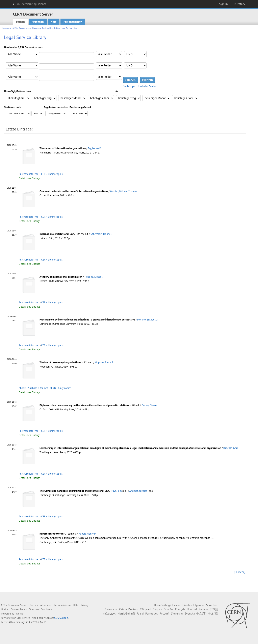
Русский (164, 614)
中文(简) (201, 614)
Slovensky (177, 614)
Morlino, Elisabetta (147, 320)
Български (111, 609)
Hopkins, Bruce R (104, 362)
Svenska (190, 614)
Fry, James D (95, 148)
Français (180, 609)
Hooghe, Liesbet (93, 277)
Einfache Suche (147, 86)
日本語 (214, 609)
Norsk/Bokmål (126, 614)
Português (152, 614)
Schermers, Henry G (101, 234)
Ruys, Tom (116, 491)
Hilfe (54, 22)
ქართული (110, 614)
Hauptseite (7, 28)
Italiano (203, 609)
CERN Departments (21, 28)
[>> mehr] (239, 572)
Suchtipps (129, 86)
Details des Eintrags (29, 178)
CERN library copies (52, 174)
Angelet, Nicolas (138, 491)
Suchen (20, 22)
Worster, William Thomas (123, 191)
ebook (22, 388)
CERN (30, 4)
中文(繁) (213, 614)
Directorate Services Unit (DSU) (45, 28)
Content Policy (19, 609)
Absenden (38, 22)
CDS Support (61, 618)
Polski (140, 614)
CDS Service (23, 618)
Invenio (19, 614)
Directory (239, 4)
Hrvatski (192, 609)
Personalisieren (73, 22)
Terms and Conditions (41, 609)
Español (169, 609)
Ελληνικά (146, 609)
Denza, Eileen (149, 405)
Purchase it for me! (29, 174)
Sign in (223, 4)
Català (123, 609)
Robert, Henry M (87, 534)
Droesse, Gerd (231, 448)
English (157, 609)
